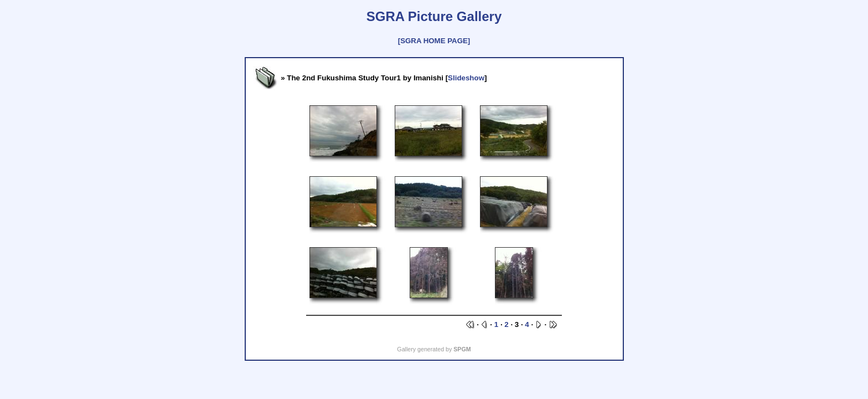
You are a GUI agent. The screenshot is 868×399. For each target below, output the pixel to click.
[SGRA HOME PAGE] (434, 41)
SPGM (462, 349)
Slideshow (466, 78)
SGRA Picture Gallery (434, 16)
